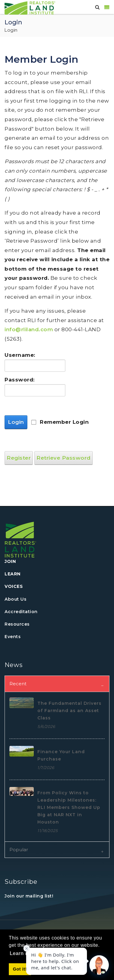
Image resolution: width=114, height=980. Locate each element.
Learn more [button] (24, 953)
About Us (16, 599)
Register (19, 458)
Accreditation (21, 612)
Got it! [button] (20, 969)
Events (13, 637)
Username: (18, 355)
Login (16, 422)
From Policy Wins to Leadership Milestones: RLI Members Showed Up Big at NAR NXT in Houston (69, 807)
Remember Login (64, 422)
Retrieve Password (64, 458)
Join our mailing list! (29, 896)
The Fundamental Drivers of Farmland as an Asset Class (69, 711)
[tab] (57, 684)
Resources (17, 624)
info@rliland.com (29, 329)
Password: (18, 380)
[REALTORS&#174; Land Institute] (30, 7)
